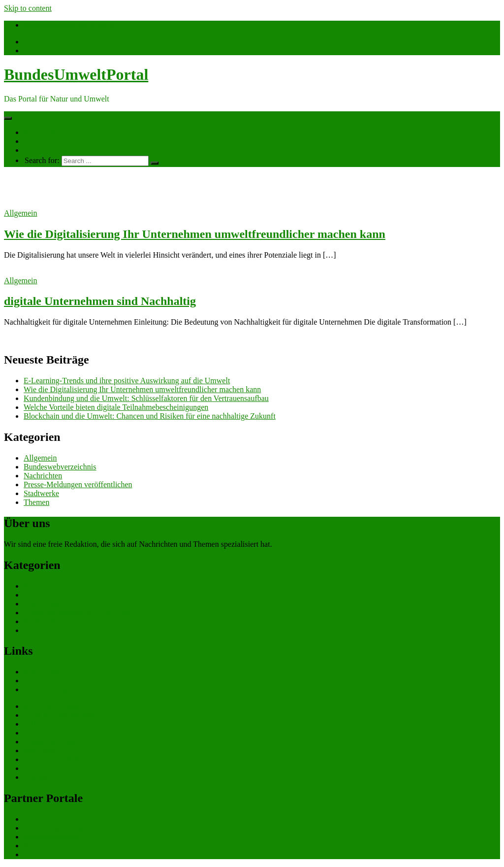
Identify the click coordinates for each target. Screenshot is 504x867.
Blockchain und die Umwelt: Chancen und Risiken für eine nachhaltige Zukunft (150, 416)
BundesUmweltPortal (76, 74)
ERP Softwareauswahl (59, 724)
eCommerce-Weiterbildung (66, 759)
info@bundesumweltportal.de (70, 25)
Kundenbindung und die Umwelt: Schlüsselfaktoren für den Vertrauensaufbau (146, 398)
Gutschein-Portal (50, 742)
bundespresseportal (54, 846)
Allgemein (21, 213)
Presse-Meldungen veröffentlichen (78, 484)
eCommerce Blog (51, 706)
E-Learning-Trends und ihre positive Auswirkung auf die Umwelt (127, 381)
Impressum (41, 777)
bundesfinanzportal (54, 828)
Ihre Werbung (45, 150)
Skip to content (28, 8)
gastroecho (41, 750)
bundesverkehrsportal (58, 819)
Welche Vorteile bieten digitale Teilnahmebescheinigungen (116, 407)
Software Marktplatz (56, 733)
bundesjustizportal (52, 837)
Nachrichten (43, 132)
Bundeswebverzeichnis (60, 467)
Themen (36, 141)
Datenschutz (43, 768)
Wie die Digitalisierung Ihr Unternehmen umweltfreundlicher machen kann (195, 234)
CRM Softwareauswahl (61, 715)
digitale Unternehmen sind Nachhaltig (100, 301)
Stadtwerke (41, 493)
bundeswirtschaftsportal (61, 854)
